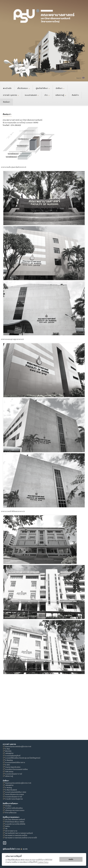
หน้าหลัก (7, 88)
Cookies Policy (43, 862)
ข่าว (47, 95)
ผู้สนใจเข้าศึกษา (43, 88)
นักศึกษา (60, 88)
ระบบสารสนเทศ (32, 95)
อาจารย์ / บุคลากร (11, 95)
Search (79, 78)
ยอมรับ (71, 859)
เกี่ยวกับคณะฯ (24, 88)
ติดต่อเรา (6, 102)
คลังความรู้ (61, 95)
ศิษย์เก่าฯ (75, 95)
